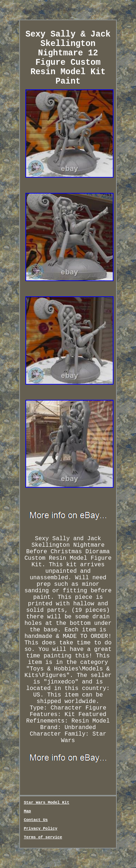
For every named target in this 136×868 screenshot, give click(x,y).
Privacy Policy (41, 829)
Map (28, 811)
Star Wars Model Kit (47, 803)
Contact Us (36, 820)
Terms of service (43, 837)
